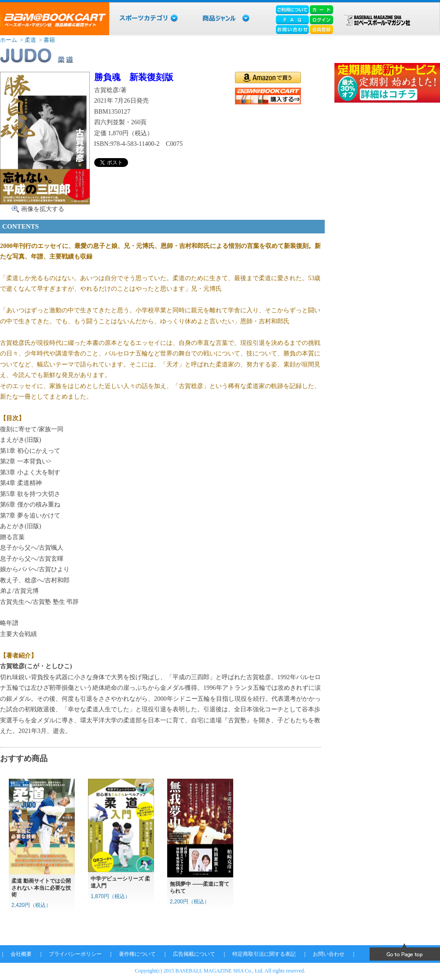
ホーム (9, 40)
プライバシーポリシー (75, 954)
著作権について (137, 954)
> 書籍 (46, 40)
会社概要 (21, 954)
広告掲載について (194, 954)
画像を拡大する (43, 209)
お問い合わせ (329, 954)
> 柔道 (27, 40)
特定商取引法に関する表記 (264, 954)
